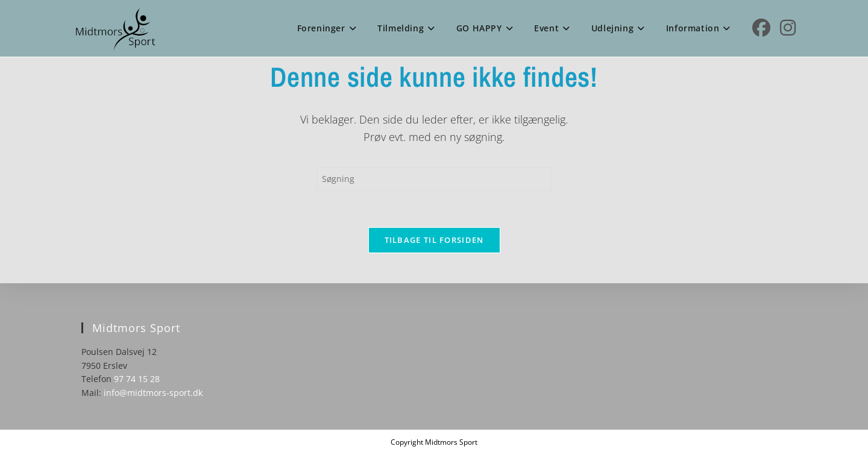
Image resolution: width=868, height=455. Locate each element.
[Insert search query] (434, 179)
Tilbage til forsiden (434, 240)
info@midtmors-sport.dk (153, 393)
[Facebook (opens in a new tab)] (761, 28)
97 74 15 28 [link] (137, 379)
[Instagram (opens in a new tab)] (788, 28)
